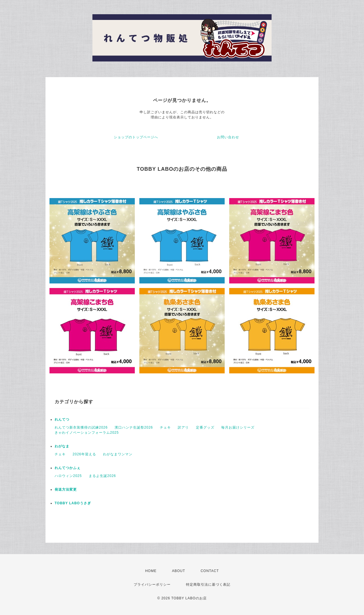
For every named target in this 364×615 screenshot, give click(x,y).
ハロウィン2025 (68, 476)
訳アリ (183, 427)
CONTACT (210, 571)
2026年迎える (84, 454)
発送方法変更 (66, 489)
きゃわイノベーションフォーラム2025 (87, 433)
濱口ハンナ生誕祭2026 (134, 427)
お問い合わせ (228, 137)
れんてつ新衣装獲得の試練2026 (81, 427)
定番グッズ (205, 427)
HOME (151, 571)
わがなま (62, 446)
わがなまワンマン (118, 454)
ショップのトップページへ (136, 137)
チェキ (165, 427)
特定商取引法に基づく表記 (208, 585)
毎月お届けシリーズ (238, 427)
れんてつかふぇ (68, 468)
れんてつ (62, 419)
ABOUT (179, 571)
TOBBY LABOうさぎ (73, 503)
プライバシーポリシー (152, 585)
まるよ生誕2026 (102, 476)
